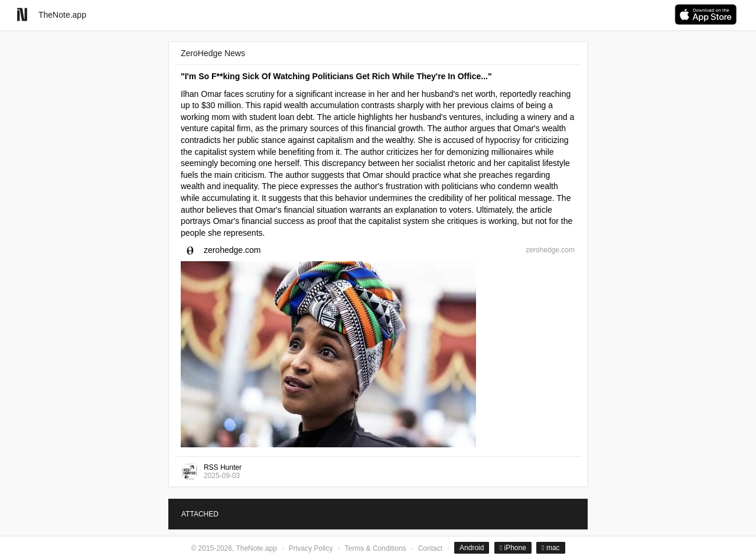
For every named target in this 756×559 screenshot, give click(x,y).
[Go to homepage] (22, 14)
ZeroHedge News (213, 53)
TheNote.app (62, 15)
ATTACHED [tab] (200, 514)
